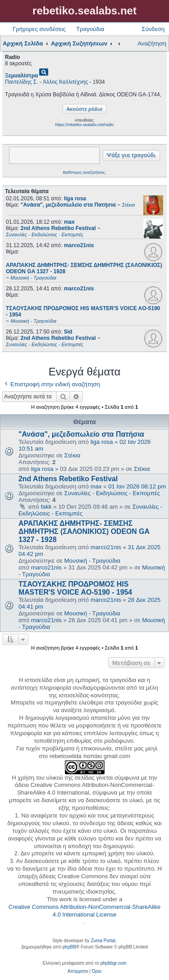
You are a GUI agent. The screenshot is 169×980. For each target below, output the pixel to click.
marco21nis (79, 245)
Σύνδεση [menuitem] (153, 29)
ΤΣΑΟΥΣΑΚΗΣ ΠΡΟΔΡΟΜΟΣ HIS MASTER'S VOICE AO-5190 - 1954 (75, 588)
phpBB (69, 947)
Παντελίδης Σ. (22, 82)
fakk (46, 507)
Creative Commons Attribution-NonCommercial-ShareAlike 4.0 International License (84, 911)
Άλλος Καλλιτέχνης (65, 82)
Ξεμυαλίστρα (22, 76)
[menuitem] (78, 971)
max (69, 222)
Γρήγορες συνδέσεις (39, 29)
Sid (68, 332)
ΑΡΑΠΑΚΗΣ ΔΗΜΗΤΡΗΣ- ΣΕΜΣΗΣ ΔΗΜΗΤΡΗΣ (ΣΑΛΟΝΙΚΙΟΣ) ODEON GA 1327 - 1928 (84, 531)
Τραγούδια (90, 29)
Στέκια (73, 455)
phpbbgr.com (114, 963)
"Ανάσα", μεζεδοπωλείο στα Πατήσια (81, 434)
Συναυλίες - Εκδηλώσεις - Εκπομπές (112, 493)
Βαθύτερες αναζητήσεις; (84, 172)
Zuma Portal (103, 941)
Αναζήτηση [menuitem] (152, 43)
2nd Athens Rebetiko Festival (68, 479)
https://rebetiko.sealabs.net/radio (84, 125)
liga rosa (75, 199)
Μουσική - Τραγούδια (92, 561)
